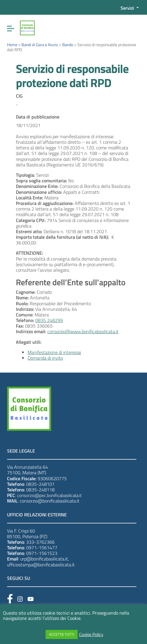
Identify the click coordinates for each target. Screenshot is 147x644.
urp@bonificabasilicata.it (44, 559)
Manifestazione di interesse (54, 352)
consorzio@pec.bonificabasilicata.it (49, 495)
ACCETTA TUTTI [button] (62, 634)
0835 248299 (49, 320)
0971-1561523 (42, 553)
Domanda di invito (45, 358)
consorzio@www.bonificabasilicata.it (83, 331)
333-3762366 (40, 542)
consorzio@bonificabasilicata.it (50, 501)
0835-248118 (40, 490)
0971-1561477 (42, 548)
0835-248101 (40, 484)
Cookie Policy (91, 635)
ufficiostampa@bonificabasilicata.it (41, 565)
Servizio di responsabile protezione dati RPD (72, 76)
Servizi (128, 8)
